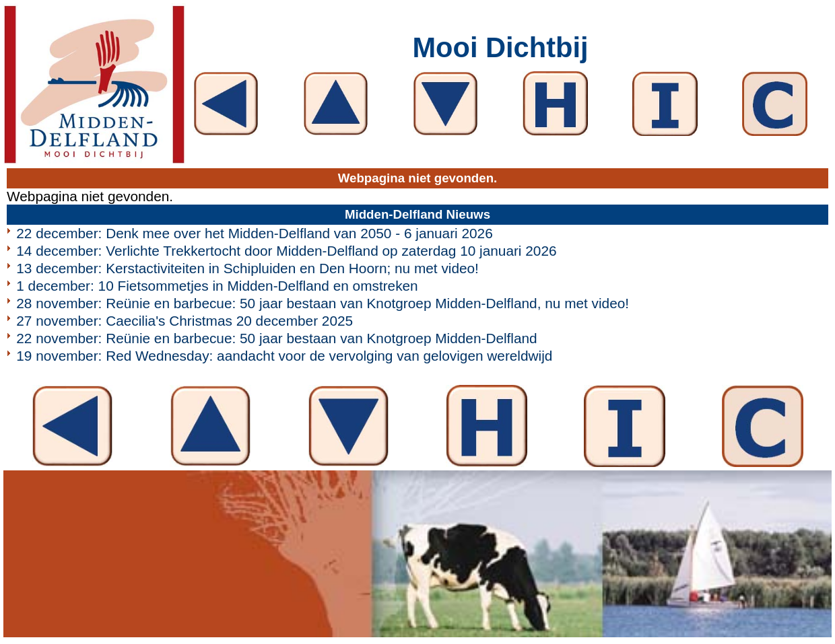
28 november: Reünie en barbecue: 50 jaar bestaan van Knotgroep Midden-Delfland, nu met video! (323, 303)
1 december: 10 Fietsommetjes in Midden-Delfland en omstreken (217, 286)
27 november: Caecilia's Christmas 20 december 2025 (185, 321)
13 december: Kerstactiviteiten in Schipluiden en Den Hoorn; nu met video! (247, 268)
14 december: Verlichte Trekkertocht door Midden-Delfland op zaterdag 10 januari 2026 (286, 251)
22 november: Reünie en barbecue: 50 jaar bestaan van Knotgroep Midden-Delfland (276, 338)
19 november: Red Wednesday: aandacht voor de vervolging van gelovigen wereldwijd (284, 356)
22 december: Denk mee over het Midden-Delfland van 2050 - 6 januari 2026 (255, 233)
